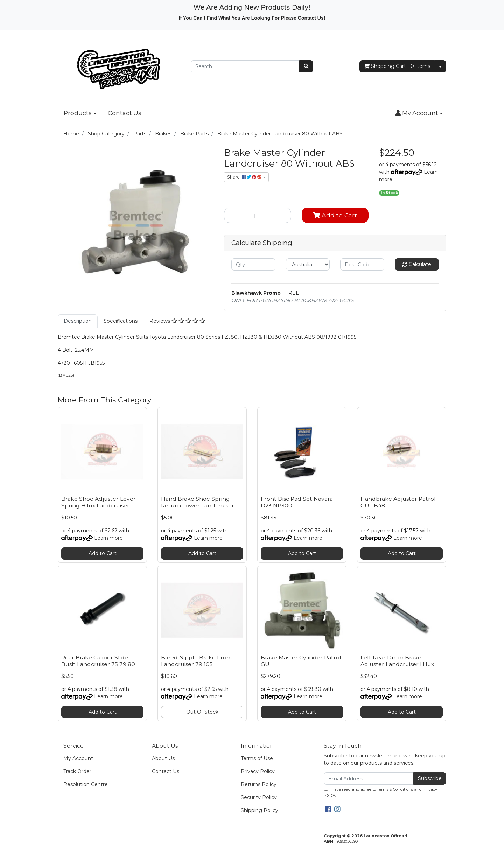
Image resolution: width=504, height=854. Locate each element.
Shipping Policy (260, 810)
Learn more (108, 538)
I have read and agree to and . (380, 792)
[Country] (308, 264)
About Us (163, 758)
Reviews (177, 321)
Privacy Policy (258, 771)
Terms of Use (257, 758)
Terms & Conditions (395, 789)
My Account (78, 758)
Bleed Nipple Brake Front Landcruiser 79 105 (197, 661)
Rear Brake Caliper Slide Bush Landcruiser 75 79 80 (98, 661)
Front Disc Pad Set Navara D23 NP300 (297, 502)
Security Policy (259, 797)
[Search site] (306, 66)
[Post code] (362, 264)
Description (78, 321)
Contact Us (125, 113)
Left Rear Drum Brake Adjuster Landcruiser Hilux (397, 661)
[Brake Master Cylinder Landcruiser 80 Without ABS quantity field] (258, 215)
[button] (419, 113)
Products (78, 113)
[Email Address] (369, 779)
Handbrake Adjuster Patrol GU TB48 (398, 502)
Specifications (121, 321)
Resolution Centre (86, 784)
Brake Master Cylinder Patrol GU (301, 661)
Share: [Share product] (245, 177)
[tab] (78, 321)
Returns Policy (259, 784)
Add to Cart (335, 215)
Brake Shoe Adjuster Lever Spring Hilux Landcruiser (99, 502)
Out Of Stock (202, 712)
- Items (397, 66)
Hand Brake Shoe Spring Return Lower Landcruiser (198, 502)
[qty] (253, 264)
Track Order (77, 771)
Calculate (417, 264)
